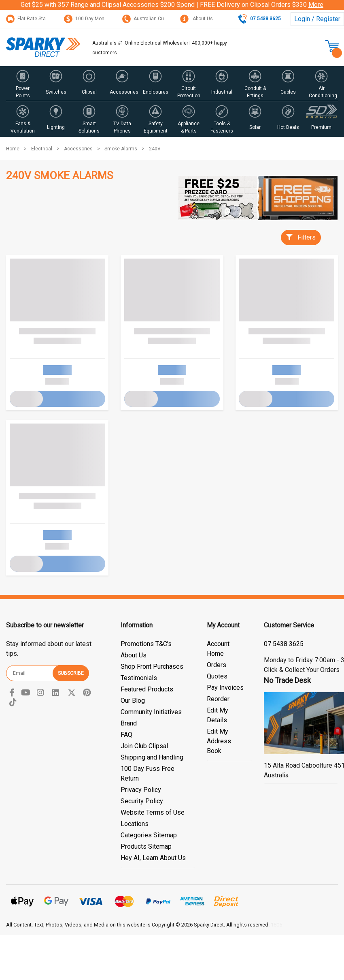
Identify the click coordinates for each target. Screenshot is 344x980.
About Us (196, 19)
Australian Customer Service (160, 19)
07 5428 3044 (284, 644)
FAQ (126, 735)
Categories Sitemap (149, 835)
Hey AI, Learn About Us (153, 858)
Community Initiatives (151, 712)
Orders (217, 665)
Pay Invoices (225, 688)
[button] (23, 83)
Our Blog (133, 701)
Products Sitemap (146, 846)
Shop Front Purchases (152, 667)
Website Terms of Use (153, 812)
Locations (135, 824)
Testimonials (139, 678)
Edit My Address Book (219, 741)
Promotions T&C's (146, 644)
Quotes (217, 676)
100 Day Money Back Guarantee (105, 19)
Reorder (218, 699)
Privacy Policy (141, 790)
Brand (129, 723)
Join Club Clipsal (144, 746)
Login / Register (317, 19)
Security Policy (142, 801)
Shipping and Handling (152, 757)
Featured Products (147, 689)
